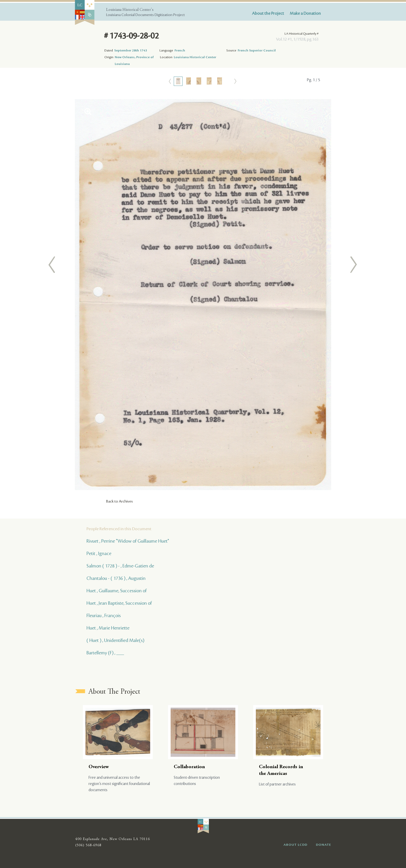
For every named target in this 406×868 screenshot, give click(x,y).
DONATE (324, 845)
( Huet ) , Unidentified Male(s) (115, 640)
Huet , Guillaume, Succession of (117, 591)
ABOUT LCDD (295, 845)
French (180, 50)
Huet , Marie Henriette (108, 628)
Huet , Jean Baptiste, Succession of (119, 603)
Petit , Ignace (99, 553)
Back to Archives (119, 502)
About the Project (268, 13)
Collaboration (189, 767)
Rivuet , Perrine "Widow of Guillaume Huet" (128, 541)
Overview (99, 767)
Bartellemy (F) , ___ (105, 653)
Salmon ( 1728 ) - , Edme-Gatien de (120, 566)
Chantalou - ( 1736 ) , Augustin (116, 578)
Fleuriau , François (104, 616)
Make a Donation (305, 13)
